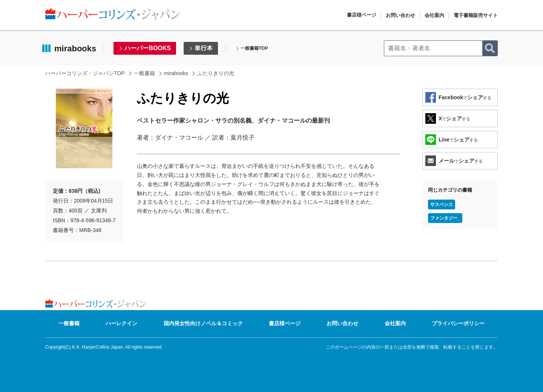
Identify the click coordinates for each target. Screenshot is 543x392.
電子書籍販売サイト (476, 15)
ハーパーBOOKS (148, 48)
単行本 (204, 48)
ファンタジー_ (445, 218)
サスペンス (442, 204)
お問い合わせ (400, 15)
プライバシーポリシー (458, 323)
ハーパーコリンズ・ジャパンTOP (85, 73)
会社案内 (434, 15)
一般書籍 (144, 73)
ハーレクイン (121, 323)
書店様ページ (362, 15)
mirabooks (176, 73)
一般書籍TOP (254, 48)
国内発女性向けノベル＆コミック (203, 323)
